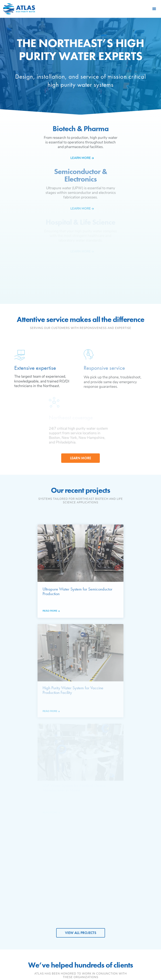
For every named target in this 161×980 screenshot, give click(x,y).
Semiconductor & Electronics (71, 873)
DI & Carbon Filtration (140, 892)
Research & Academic (68, 890)
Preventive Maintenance (140, 875)
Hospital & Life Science (70, 882)
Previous (6, 702)
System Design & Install (143, 867)
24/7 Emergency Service (142, 884)
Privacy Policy (80, 962)
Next (155, 702)
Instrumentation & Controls (108, 892)
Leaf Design (109, 968)
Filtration (102, 879)
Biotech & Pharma (72, 866)
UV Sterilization (106, 885)
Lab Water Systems (109, 900)
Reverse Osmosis (107, 866)
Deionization (104, 873)
